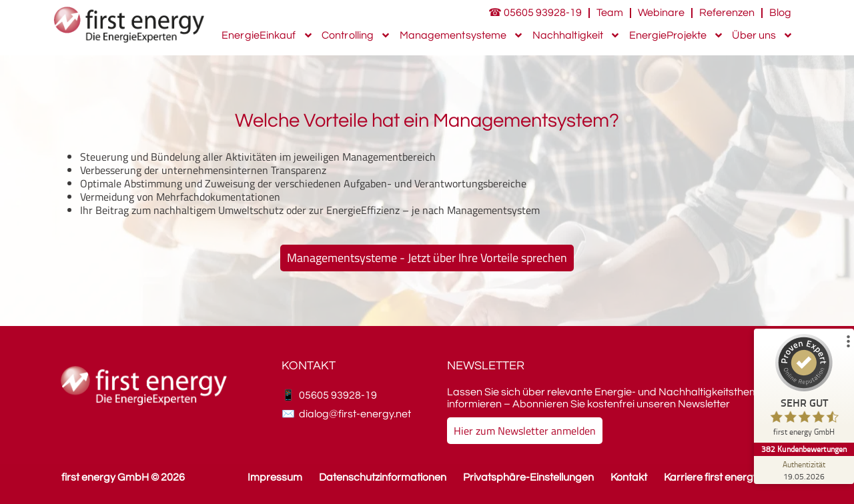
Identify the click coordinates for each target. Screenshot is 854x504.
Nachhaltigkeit (576, 35)
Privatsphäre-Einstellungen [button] (528, 477)
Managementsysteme (462, 35)
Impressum (275, 477)
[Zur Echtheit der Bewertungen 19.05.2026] (804, 470)
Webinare (661, 13)
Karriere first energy (711, 477)
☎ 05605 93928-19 (535, 13)
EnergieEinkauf (267, 35)
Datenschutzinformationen (383, 477)
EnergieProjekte (677, 35)
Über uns (763, 35)
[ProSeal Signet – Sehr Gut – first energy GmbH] (804, 388)
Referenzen (727, 13)
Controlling (356, 35)
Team (610, 13)
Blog (780, 13)
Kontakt (629, 477)
